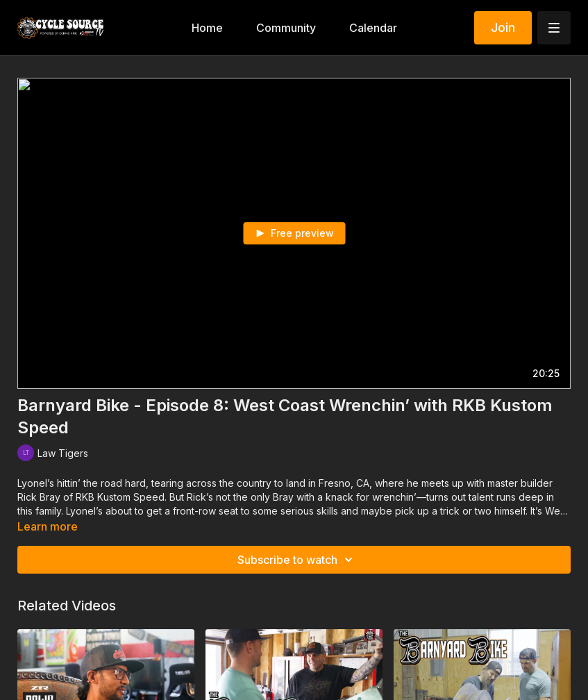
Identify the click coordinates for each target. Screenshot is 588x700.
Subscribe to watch (297, 560)
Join (503, 27)
